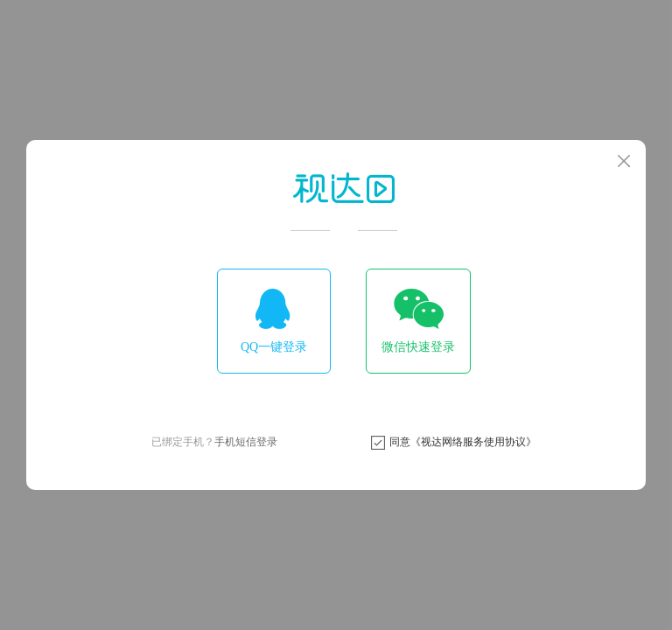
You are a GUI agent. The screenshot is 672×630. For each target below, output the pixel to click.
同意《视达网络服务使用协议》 (463, 442)
